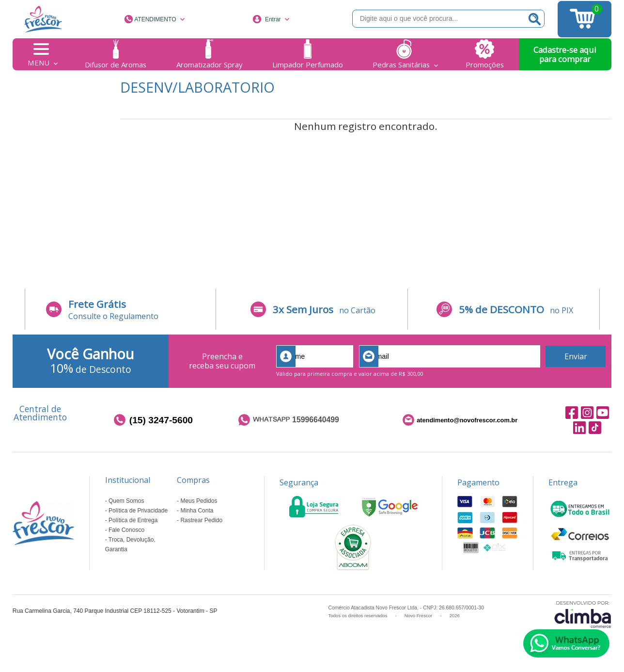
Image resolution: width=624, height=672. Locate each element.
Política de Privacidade (138, 511)
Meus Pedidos (199, 501)
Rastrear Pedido (201, 520)
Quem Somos (126, 501)
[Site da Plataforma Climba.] (583, 614)
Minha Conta (197, 511)
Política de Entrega (133, 520)
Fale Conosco (126, 530)
